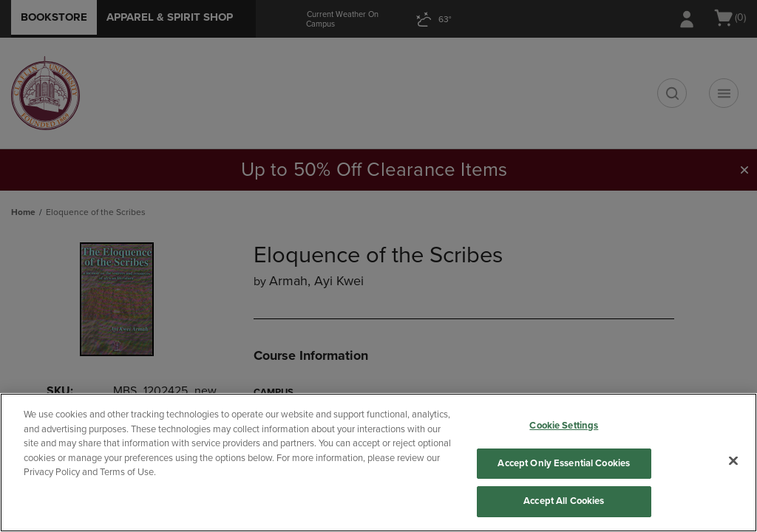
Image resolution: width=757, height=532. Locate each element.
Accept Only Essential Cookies (564, 463)
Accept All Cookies (564, 501)
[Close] (733, 461)
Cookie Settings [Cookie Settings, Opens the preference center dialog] (564, 426)
